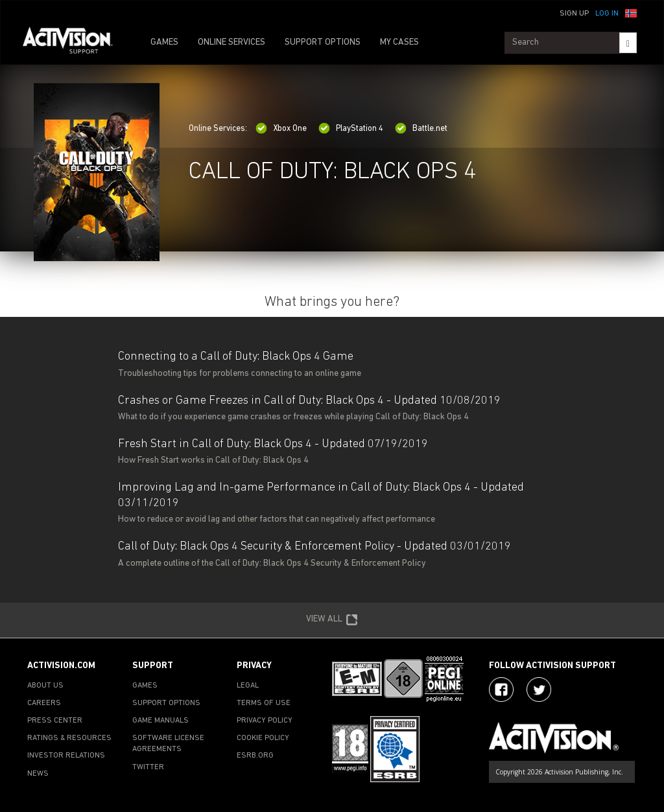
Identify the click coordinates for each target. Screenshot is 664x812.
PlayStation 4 (351, 129)
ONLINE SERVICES (231, 42)
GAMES (164, 42)
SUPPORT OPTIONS (323, 42)
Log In (607, 14)
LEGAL (248, 686)
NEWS (38, 774)
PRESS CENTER (55, 721)
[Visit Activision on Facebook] (501, 690)
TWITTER (148, 767)
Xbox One (281, 129)
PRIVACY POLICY (265, 721)
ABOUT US (45, 686)
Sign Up (574, 14)
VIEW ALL (332, 620)
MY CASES (399, 42)
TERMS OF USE (264, 703)
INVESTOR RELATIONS (66, 756)
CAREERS (44, 703)
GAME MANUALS (160, 721)
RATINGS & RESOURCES (69, 738)
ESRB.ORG (255, 756)
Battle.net (421, 129)
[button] (631, 12)
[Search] (628, 43)
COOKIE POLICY (263, 738)
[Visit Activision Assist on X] (539, 690)
